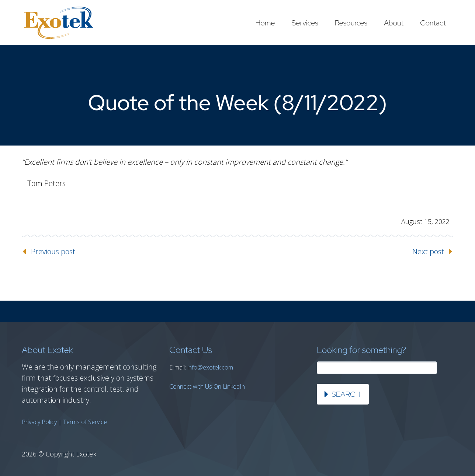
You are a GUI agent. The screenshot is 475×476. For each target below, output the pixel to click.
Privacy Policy (39, 422)
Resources (351, 23)
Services (305, 23)
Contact (433, 23)
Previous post (53, 251)
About (394, 23)
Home (265, 23)
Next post (428, 251)
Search (346, 394)
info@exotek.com (210, 367)
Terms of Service (85, 422)
